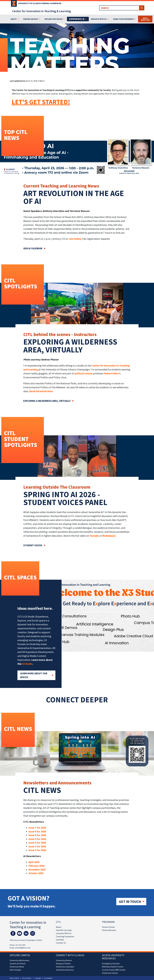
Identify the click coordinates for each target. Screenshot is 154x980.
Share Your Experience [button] (123, 19)
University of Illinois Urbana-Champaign (40, 3)
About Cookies (14, 978)
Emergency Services (111, 963)
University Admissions (20, 960)
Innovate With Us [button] (99, 19)
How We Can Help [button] (31, 19)
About (59, 927)
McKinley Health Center (113, 967)
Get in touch (130, 902)
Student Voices (33, 545)
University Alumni (64, 960)
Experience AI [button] (77, 19)
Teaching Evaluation (65, 936)
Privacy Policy (27, 978)
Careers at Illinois (18, 963)
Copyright (38, 978)
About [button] (14, 19)
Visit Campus (15, 970)
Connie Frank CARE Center (114, 970)
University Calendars (65, 967)
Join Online (75, 239)
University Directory (65, 970)
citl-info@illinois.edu (22, 948)
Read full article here (41, 391)
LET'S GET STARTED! (41, 102)
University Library (110, 973)
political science (84, 373)
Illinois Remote (109, 930)
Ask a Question (145, 19)
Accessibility (48, 978)
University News (17, 967)
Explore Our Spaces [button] (53, 19)
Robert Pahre (112, 373)
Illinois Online (108, 927)
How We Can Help (64, 930)
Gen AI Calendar (33, 248)
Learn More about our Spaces (34, 675)
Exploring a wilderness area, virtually (47, 401)
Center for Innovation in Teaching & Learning (41, 11)
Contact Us (61, 943)
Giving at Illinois (63, 963)
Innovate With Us (64, 933)
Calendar (60, 940)
